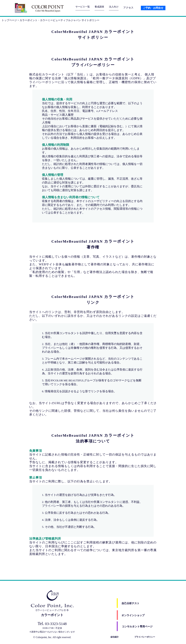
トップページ (9, 20)
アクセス (131, 8)
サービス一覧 (83, 8)
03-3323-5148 (52, 624)
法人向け (116, 8)
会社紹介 (115, 637)
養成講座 (101, 8)
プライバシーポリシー (145, 637)
